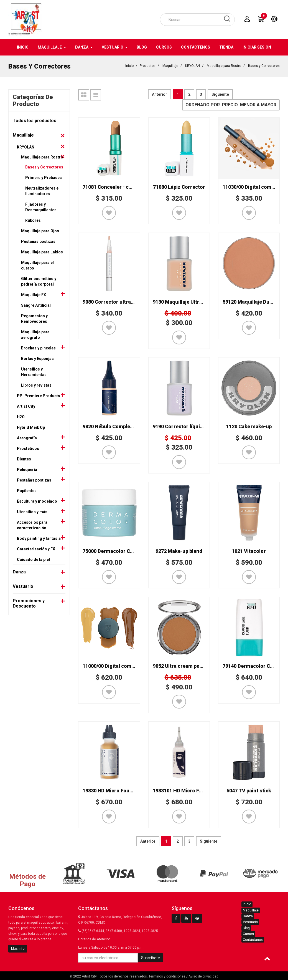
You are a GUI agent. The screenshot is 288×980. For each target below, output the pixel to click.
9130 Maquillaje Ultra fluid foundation (197, 302)
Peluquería (27, 469)
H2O (21, 417)
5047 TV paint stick (249, 790)
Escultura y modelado (37, 501)
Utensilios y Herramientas (34, 372)
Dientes (24, 459)
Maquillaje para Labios (42, 252)
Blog (246, 928)
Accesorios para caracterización (32, 525)
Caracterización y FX (36, 549)
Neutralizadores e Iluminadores (42, 191)
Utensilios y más (32, 512)
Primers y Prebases (44, 177)
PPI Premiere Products (39, 395)
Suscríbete (151, 958)
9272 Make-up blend (179, 551)
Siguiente (220, 94)
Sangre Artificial (36, 305)
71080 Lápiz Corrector (179, 187)
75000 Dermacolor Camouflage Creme (127, 551)
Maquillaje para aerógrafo (35, 334)
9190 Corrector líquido (179, 426)
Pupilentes (27, 490)
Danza (19, 572)
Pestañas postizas (38, 241)
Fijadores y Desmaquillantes (41, 207)
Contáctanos (253, 939)
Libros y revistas (36, 385)
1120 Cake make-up (249, 426)
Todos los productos (35, 120)
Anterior (160, 94)
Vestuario (23, 586)
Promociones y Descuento (29, 603)
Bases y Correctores (264, 65)
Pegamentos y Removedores (34, 318)
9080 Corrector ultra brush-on (118, 302)
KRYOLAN (193, 65)
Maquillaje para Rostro (224, 65)
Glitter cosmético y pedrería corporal (39, 281)
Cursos (248, 934)
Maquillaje (170, 65)
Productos (148, 65)
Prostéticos (28, 448)
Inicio (129, 65)
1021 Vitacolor (249, 551)
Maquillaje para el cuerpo (37, 265)
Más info (18, 948)
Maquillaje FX (34, 294)
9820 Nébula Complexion (111, 426)
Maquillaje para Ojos (40, 231)
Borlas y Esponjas (37, 358)
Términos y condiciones (167, 976)
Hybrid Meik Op (31, 427)
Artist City (26, 406)
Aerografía (27, 438)
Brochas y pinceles (38, 348)
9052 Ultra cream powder (182, 666)
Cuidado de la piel (33, 559)
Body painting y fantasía (39, 538)
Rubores (33, 220)
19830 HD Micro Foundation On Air (123, 790)
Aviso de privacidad (203, 976)
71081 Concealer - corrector (116, 187)
